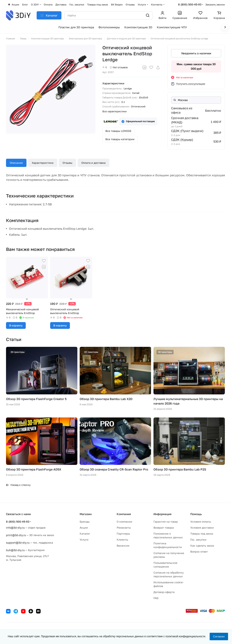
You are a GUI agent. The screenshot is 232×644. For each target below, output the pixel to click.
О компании (124, 522)
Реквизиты (124, 528)
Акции (84, 528)
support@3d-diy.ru (18, 543)
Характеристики (43, 163)
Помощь (196, 514)
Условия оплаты (201, 522)
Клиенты (122, 540)
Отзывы (67, 163)
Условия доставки (202, 528)
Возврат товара (164, 528)
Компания (124, 514)
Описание (16, 163)
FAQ (156, 598)
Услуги (84, 540)
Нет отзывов (119, 67)
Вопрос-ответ (199, 552)
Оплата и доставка (93, 163)
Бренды (85, 522)
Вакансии (123, 546)
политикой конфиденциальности (185, 636)
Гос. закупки (198, 540)
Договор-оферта (164, 592)
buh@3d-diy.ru (15, 550)
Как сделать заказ (202, 546)
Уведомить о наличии (196, 53)
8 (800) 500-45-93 (190, 4)
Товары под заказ (202, 534)
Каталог (85, 534)
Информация (162, 514)
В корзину (16, 325)
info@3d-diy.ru (15, 528)
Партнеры (123, 534)
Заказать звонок (215, 4)
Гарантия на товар (166, 522)
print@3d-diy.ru (16, 535)
